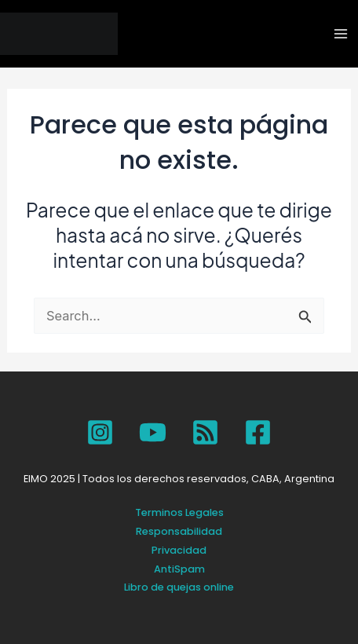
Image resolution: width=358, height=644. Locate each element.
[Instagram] (100, 432)
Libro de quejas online (179, 587)
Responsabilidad (179, 531)
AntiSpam (179, 569)
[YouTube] (153, 432)
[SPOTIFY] (205, 432)
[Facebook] (258, 432)
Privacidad (179, 550)
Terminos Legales (179, 512)
